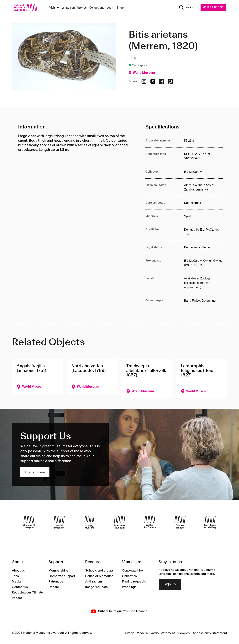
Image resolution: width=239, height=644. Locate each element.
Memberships (58, 571)
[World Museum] (59, 522)
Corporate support (62, 576)
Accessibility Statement (210, 634)
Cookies (184, 634)
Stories (82, 8)
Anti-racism (93, 582)
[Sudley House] (180, 522)
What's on (68, 8)
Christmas (129, 576)
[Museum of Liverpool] (29, 522)
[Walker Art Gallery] (150, 522)
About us (18, 571)
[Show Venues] (58, 8)
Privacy (129, 634)
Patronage (56, 582)
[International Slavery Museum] (89, 522)
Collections (97, 8)
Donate (54, 587)
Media (16, 582)
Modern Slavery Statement (156, 634)
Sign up (170, 585)
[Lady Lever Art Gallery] (210, 522)
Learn (110, 8)
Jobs (15, 576)
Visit (52, 8)
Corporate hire (132, 571)
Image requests (96, 587)
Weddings (129, 587)
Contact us (20, 587)
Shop (120, 8)
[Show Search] (186, 8)
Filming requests (134, 582)
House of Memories (99, 576)
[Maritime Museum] (120, 522)
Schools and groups (99, 571)
